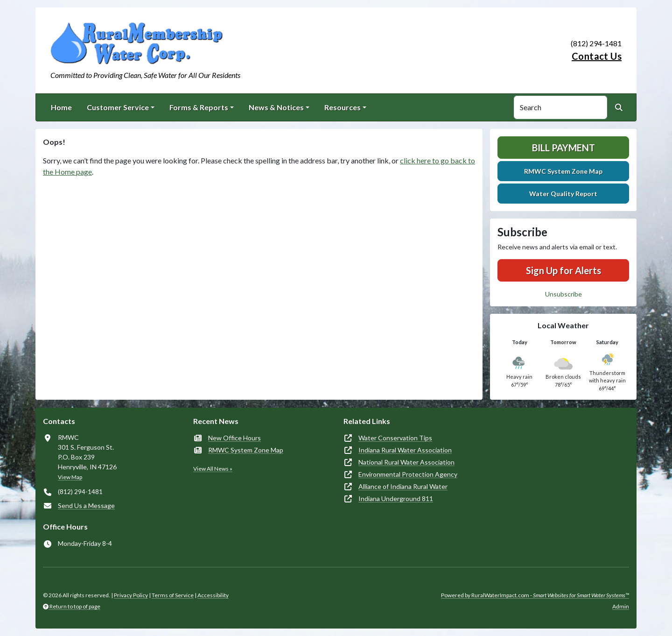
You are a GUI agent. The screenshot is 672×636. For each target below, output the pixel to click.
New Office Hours (234, 438)
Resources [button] (343, 107)
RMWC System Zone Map (563, 171)
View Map (70, 477)
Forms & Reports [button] (199, 107)
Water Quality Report (563, 194)
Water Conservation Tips (395, 438)
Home (61, 107)
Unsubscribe (563, 294)
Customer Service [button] (118, 107)
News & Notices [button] (276, 107)
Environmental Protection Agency (408, 474)
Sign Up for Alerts (563, 270)
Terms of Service (173, 595)
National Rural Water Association (406, 462)
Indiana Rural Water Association (405, 450)
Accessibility (213, 595)
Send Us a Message (86, 505)
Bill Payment (563, 148)
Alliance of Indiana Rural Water (403, 486)
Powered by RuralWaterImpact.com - (535, 595)
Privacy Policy (131, 595)
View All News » (213, 469)
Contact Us (597, 56)
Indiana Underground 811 (396, 498)
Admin (621, 606)
